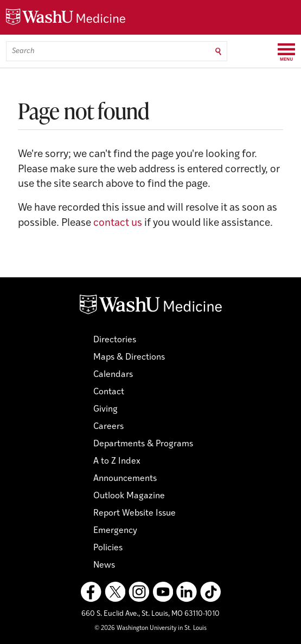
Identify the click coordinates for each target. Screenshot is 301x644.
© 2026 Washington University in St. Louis (150, 629)
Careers (108, 427)
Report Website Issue (135, 513)
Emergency (115, 531)
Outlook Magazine (129, 496)
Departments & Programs (143, 444)
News (104, 565)
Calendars (113, 375)
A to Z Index (117, 461)
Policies (108, 548)
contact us (118, 223)
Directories (115, 340)
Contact (109, 392)
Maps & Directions (129, 357)
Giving (105, 409)
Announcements (125, 479)
